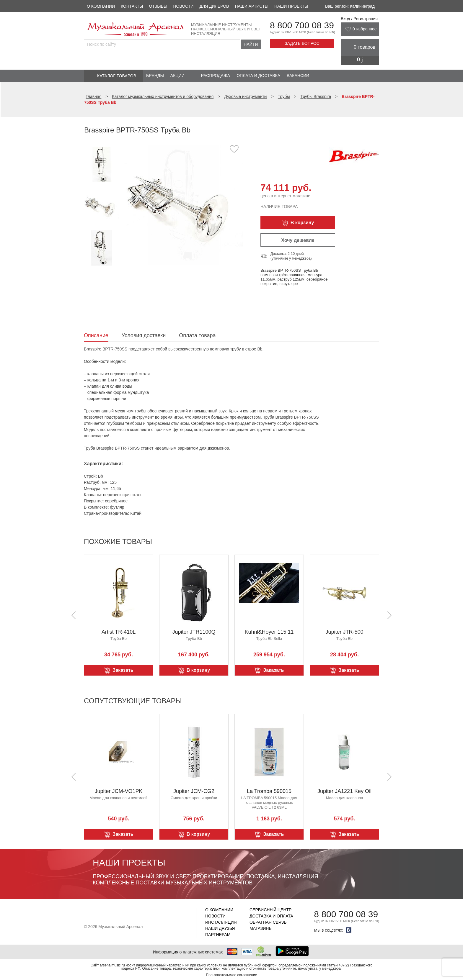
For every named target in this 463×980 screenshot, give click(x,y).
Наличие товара (279, 207)
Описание (96, 335)
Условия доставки (144, 335)
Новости (183, 6)
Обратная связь (268, 922)
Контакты (132, 6)
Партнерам (218, 935)
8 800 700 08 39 (302, 25)
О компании (101, 6)
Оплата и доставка (258, 76)
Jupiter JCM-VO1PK (118, 791)
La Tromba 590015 (269, 791)
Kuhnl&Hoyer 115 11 (269, 632)
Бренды (155, 76)
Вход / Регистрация (359, 19)
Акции (177, 76)
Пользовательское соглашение (232, 975)
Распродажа (216, 76)
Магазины (261, 928)
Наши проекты (291, 6)
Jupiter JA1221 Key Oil (344, 791)
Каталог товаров (117, 76)
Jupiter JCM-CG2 (194, 791)
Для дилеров (214, 6)
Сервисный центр (270, 910)
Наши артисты (251, 6)
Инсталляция (221, 922)
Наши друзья (220, 928)
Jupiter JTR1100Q (194, 632)
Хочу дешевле (298, 240)
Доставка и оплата (271, 916)
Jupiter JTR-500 (344, 632)
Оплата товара (197, 335)
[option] (184, 205)
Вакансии (298, 76)
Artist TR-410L (119, 632)
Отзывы (158, 6)
